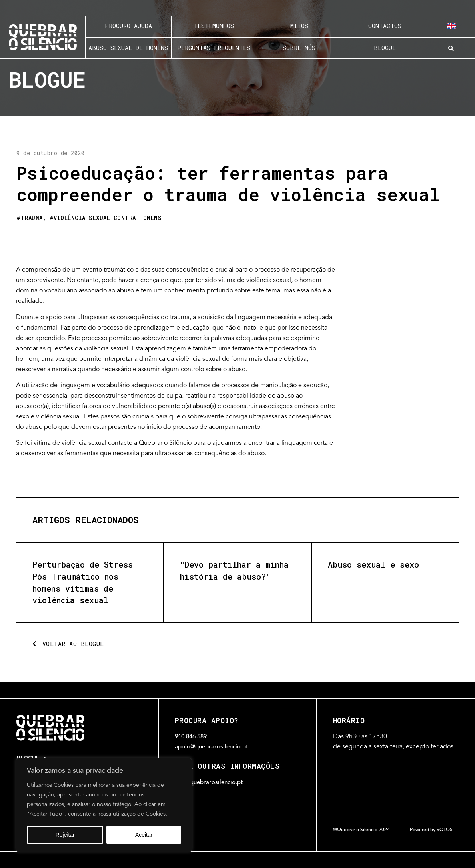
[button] (451, 49)
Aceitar (144, 835)
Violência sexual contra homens (108, 218)
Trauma (32, 218)
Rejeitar (65, 835)
